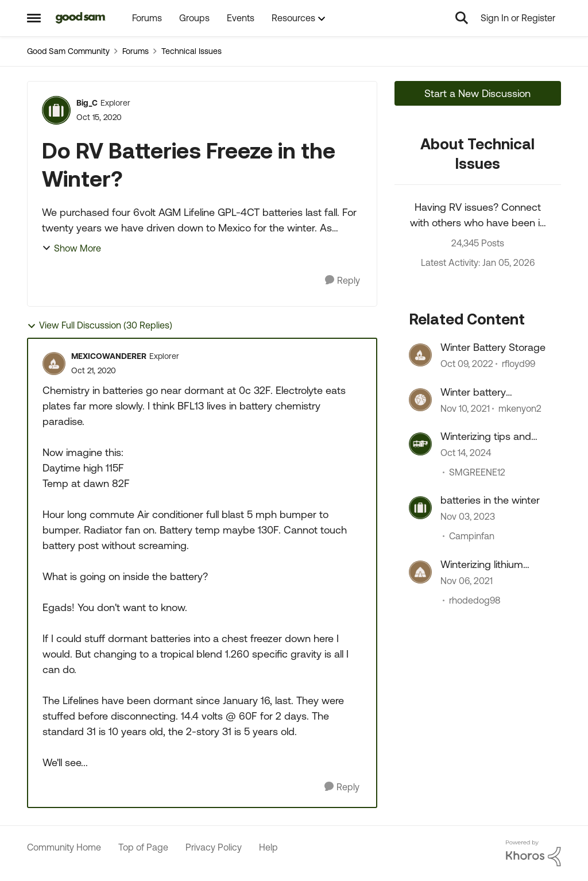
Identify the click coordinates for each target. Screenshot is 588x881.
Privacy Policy (214, 847)
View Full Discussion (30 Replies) (100, 325)
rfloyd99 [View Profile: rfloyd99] (519, 364)
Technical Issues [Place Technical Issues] (192, 51)
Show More (71, 248)
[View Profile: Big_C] (56, 110)
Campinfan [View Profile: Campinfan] (472, 536)
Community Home (64, 847)
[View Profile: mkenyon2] (420, 400)
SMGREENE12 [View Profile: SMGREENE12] (477, 472)
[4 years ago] (467, 364)
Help (268, 847)
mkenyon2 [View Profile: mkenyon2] (520, 408)
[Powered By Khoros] (533, 853)
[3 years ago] (468, 517)
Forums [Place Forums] (136, 51)
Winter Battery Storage (493, 347)
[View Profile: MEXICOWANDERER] (54, 364)
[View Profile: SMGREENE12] (420, 444)
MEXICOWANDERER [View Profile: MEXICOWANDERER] (109, 356)
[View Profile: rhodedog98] (420, 572)
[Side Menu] (34, 18)
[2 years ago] (466, 453)
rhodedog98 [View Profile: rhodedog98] (475, 600)
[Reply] (343, 281)
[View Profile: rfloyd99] (420, 355)
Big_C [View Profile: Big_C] (87, 103)
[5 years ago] (465, 408)
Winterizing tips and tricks (486, 436)
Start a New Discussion (477, 93)
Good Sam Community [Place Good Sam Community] (68, 51)
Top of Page (143, 847)
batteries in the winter (490, 500)
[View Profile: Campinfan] (420, 508)
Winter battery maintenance (473, 392)
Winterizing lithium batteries (482, 565)
